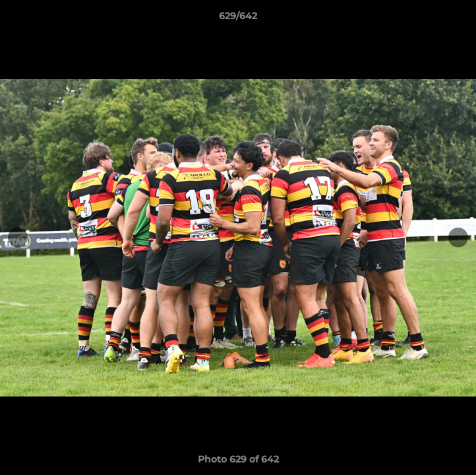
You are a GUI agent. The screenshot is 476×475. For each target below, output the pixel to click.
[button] (460, 19)
